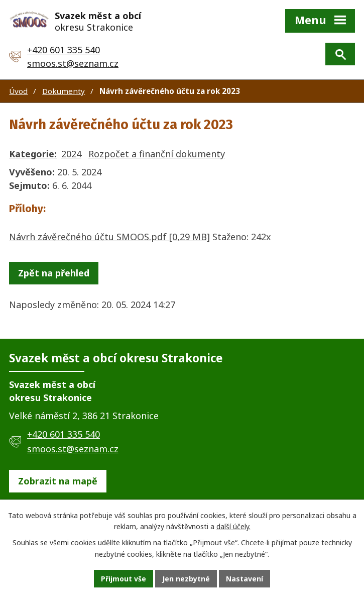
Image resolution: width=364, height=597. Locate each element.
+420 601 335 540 (64, 50)
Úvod (18, 91)
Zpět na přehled (54, 273)
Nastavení (245, 579)
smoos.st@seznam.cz (73, 63)
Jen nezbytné (186, 579)
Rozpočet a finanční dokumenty (157, 154)
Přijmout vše (124, 579)
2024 (71, 154)
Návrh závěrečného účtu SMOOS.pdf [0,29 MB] (109, 237)
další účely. (233, 527)
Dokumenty (64, 91)
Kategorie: (33, 154)
